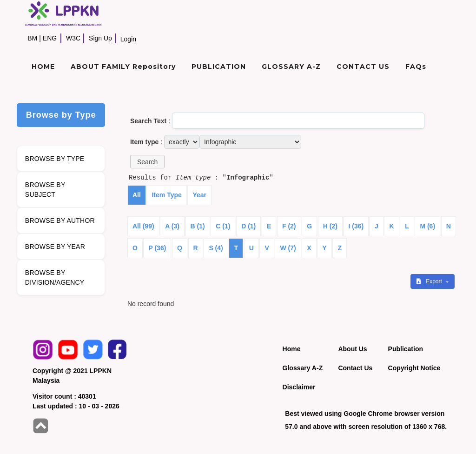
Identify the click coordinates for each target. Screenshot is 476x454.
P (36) (157, 248)
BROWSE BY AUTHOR (60, 220)
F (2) (289, 226)
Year (199, 195)
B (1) (198, 226)
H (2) (330, 226)
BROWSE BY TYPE (55, 159)
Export (430, 281)
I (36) (356, 226)
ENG (50, 38)
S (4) (216, 248)
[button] (147, 162)
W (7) (288, 248)
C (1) (223, 226)
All (137, 195)
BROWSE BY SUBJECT (45, 190)
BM (32, 38)
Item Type (166, 195)
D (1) (248, 226)
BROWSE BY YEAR (55, 247)
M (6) (427, 226)
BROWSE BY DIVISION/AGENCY (55, 277)
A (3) (172, 226)
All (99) (143, 226)
